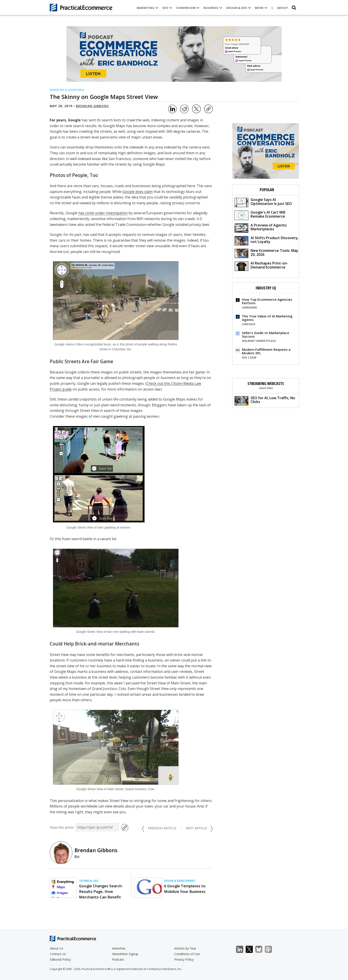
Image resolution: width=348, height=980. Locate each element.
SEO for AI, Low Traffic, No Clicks (265, 400)
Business (213, 8)
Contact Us (58, 954)
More (261, 8)
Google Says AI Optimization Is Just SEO (263, 202)
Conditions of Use (187, 954)
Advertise (119, 948)
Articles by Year (185, 948)
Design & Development (180, 881)
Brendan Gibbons (92, 106)
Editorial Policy (60, 959)
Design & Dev (238, 8)
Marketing (147, 8)
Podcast (118, 959)
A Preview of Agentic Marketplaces (261, 228)
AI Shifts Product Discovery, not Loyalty (267, 240)
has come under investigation (103, 213)
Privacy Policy (184, 959)
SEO (167, 8)
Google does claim (138, 192)
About (283, 8)
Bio (77, 856)
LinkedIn (242, 949)
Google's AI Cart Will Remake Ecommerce (260, 215)
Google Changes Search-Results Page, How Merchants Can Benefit (101, 891)
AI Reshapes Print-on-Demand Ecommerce (261, 266)
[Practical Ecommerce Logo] (81, 8)
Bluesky (261, 949)
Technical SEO (89, 881)
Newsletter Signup (125, 954)
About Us (57, 948)
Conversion (188, 8)
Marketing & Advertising (67, 90)
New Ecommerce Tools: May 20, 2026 (266, 253)
